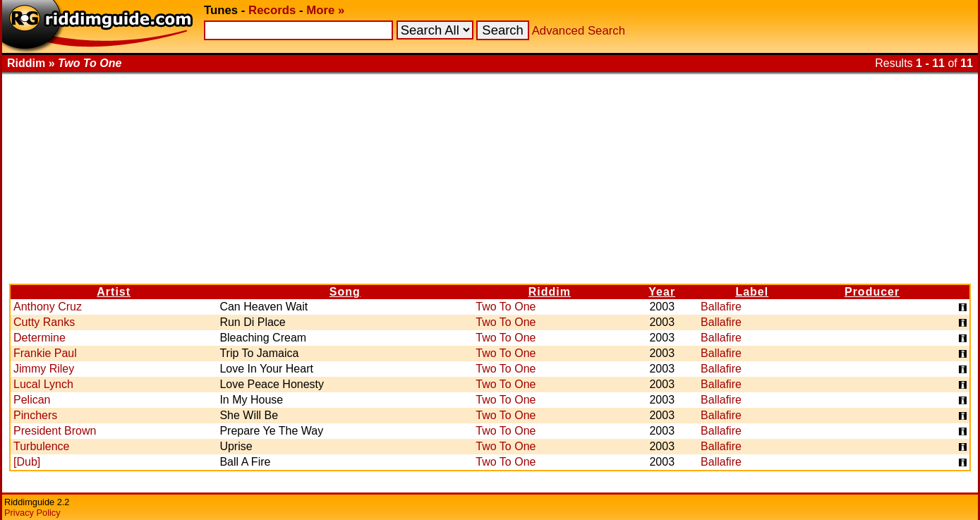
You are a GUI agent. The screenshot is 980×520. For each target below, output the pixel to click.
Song (345, 292)
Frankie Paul (45, 353)
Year (662, 292)
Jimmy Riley (44, 369)
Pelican (32, 400)
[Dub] (27, 462)
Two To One (506, 307)
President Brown (55, 431)
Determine (40, 338)
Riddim (550, 292)
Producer (872, 292)
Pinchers (35, 415)
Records (272, 10)
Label (752, 292)
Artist (114, 292)
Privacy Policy (32, 513)
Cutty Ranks (44, 322)
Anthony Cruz (48, 307)
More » (325, 10)
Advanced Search (579, 31)
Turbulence (41, 446)
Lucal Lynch (43, 384)
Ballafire (721, 307)
